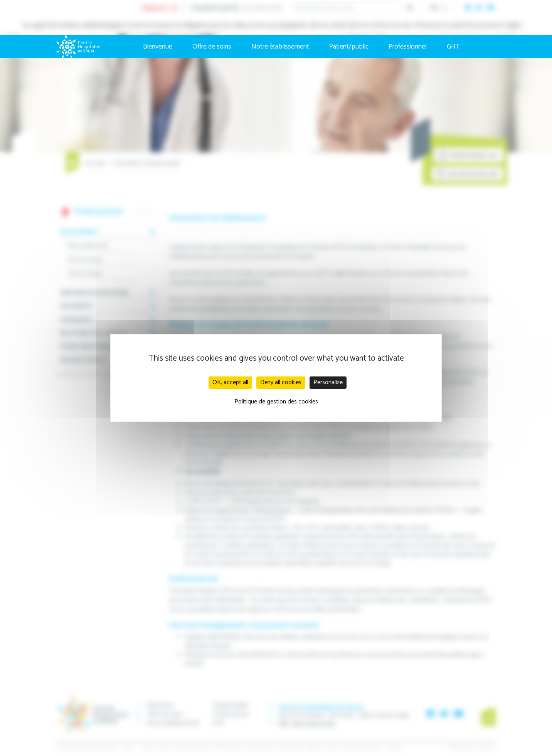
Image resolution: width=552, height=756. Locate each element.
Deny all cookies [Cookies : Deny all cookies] (281, 382)
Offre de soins (212, 47)
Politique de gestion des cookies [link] (276, 402)
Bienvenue (158, 47)
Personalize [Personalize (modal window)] (328, 382)
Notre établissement (280, 47)
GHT (453, 47)
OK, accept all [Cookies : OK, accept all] (230, 382)
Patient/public (349, 47)
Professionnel (408, 47)
